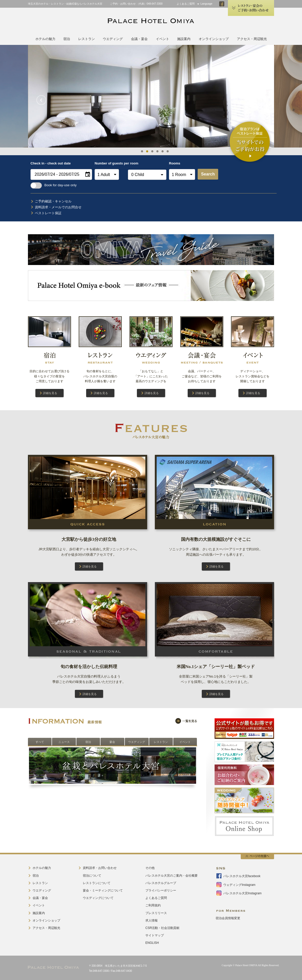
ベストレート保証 (48, 213)
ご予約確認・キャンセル (53, 201)
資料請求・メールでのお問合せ (58, 207)
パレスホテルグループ (161, 883)
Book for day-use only (54, 185)
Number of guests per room (110, 163)
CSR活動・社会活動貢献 (162, 928)
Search (208, 174)
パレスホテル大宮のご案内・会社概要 (172, 876)
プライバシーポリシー (161, 890)
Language (206, 4)
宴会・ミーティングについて (103, 890)
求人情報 (152, 920)
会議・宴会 (139, 39)
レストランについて (97, 883)
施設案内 (184, 39)
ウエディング (113, 39)
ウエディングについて (98, 898)
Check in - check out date (51, 163)
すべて (40, 742)
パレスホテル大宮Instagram (242, 893)
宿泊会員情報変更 (228, 918)
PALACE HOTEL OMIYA (151, 21)
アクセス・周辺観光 (252, 39)
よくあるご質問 (186, 4)
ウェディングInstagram (239, 885)
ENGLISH (152, 943)
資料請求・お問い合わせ (100, 868)
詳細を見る (50, 393)
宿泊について (92, 876)
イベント (163, 39)
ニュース (64, 742)
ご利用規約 (153, 905)
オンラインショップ (214, 39)
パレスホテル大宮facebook (242, 876)
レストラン (87, 39)
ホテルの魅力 (45, 39)
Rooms (175, 163)
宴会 (112, 742)
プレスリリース (156, 913)
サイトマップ (155, 935)
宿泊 (67, 39)
